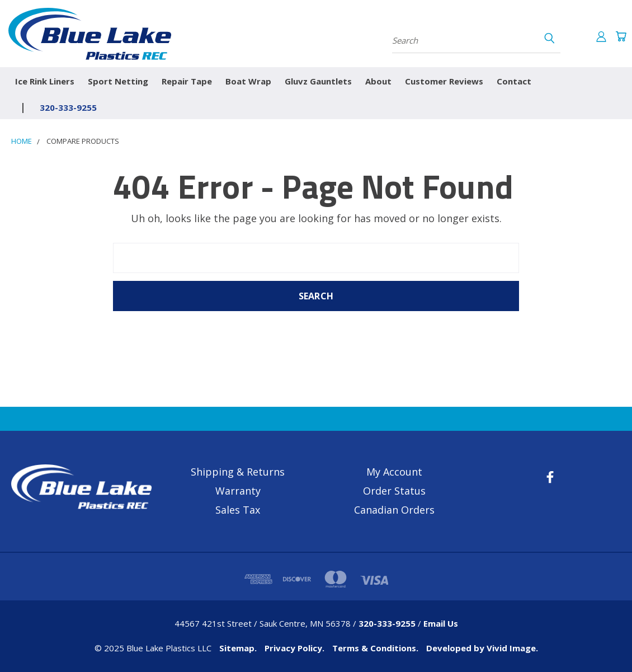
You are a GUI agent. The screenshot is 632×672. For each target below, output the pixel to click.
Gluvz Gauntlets (318, 81)
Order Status (394, 491)
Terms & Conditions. (375, 648)
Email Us (441, 623)
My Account (394, 472)
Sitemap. (238, 648)
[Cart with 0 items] (621, 36)
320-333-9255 (68, 107)
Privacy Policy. (294, 648)
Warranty (238, 491)
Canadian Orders (394, 510)
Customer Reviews (444, 81)
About (378, 81)
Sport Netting (118, 81)
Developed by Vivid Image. (482, 648)
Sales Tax (238, 510)
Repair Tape (187, 81)
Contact (514, 81)
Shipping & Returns (238, 472)
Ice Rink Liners (45, 81)
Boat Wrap (248, 81)
